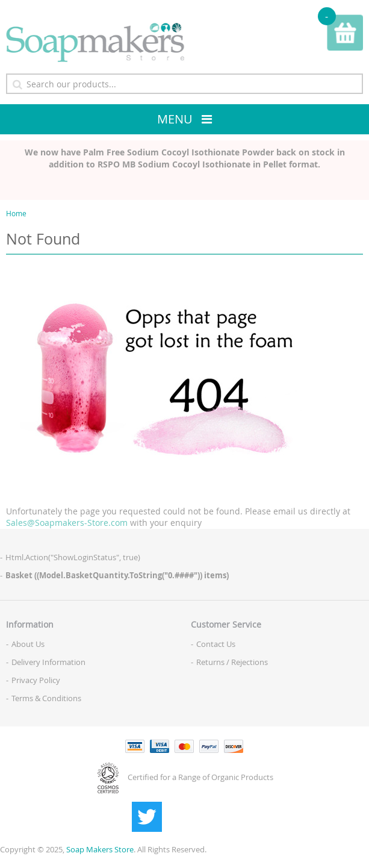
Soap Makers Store (100, 849)
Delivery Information (48, 662)
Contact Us (216, 644)
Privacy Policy (36, 680)
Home (16, 213)
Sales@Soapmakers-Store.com (67, 523)
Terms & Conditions (46, 698)
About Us (28, 644)
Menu (175, 119)
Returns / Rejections (232, 662)
